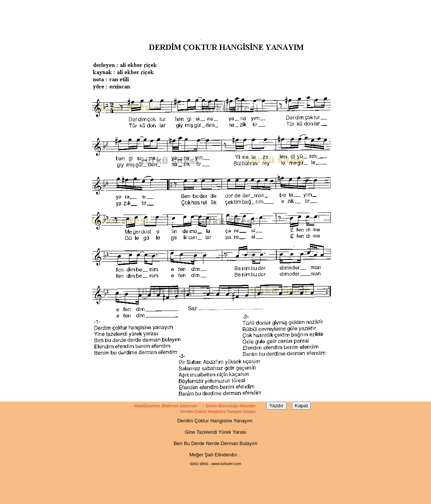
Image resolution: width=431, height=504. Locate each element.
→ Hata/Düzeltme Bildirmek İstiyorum (163, 406)
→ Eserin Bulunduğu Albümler (229, 406)
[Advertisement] (215, 17)
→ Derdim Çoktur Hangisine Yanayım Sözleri (215, 412)
